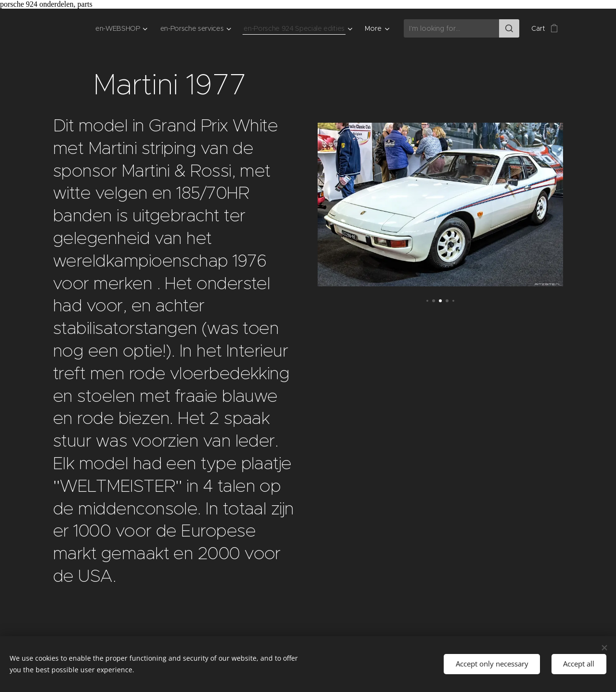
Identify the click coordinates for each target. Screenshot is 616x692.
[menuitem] (115, 28)
